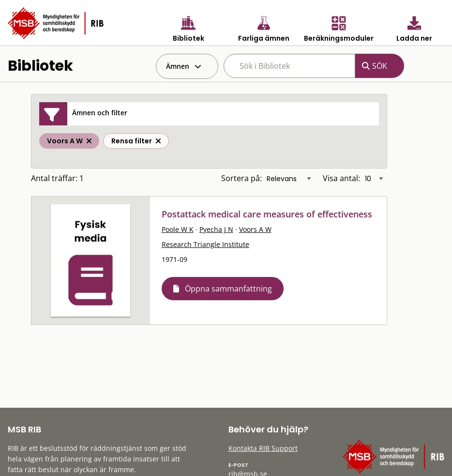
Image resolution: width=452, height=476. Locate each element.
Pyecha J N (216, 229)
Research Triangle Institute (205, 244)
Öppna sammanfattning (228, 289)
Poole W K (178, 229)
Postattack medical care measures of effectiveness (267, 214)
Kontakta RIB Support (263, 448)
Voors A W (255, 229)
